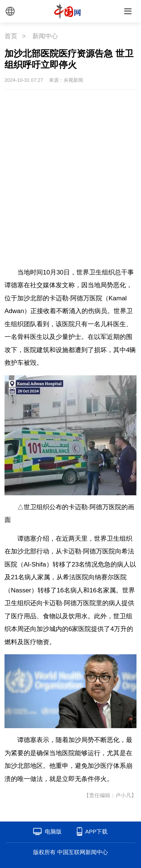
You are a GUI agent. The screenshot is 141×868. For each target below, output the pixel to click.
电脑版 (53, 831)
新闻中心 (45, 36)
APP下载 (96, 831)
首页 (11, 36)
